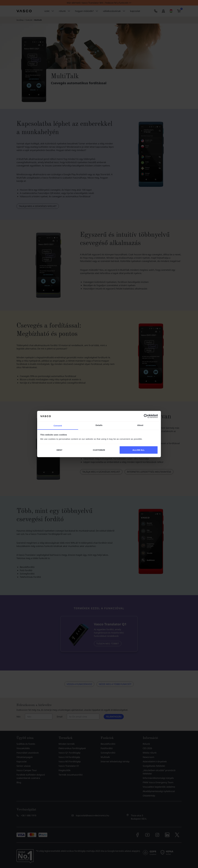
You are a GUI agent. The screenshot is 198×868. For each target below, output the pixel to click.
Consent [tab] (58, 426)
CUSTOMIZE (99, 450)
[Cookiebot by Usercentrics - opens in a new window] (146, 416)
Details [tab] (99, 425)
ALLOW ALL (139, 450)
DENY (59, 450)
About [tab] (140, 425)
